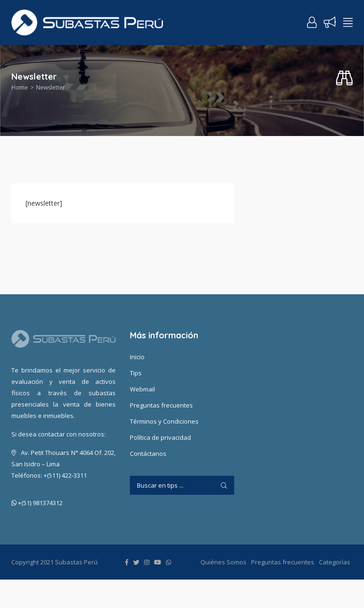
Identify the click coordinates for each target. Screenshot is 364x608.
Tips (136, 373)
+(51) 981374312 (37, 503)
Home (20, 87)
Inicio (137, 357)
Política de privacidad (160, 437)
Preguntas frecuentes (161, 405)
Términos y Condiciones (164, 421)
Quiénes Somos (223, 562)
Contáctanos (148, 454)
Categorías (335, 562)
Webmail (142, 389)
